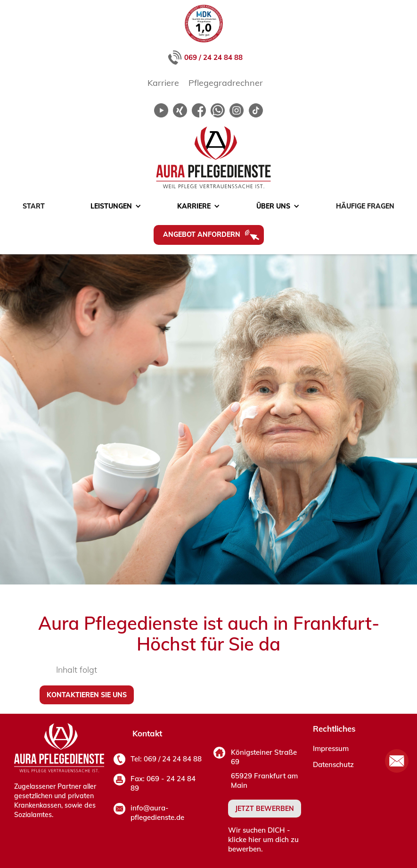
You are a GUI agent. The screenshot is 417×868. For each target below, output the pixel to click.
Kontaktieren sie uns (87, 695)
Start (34, 206)
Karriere (163, 83)
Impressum (331, 748)
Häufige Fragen (365, 206)
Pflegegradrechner (226, 83)
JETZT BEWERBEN (265, 809)
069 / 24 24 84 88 (213, 57)
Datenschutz (333, 764)
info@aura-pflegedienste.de (157, 813)
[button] (111, 206)
